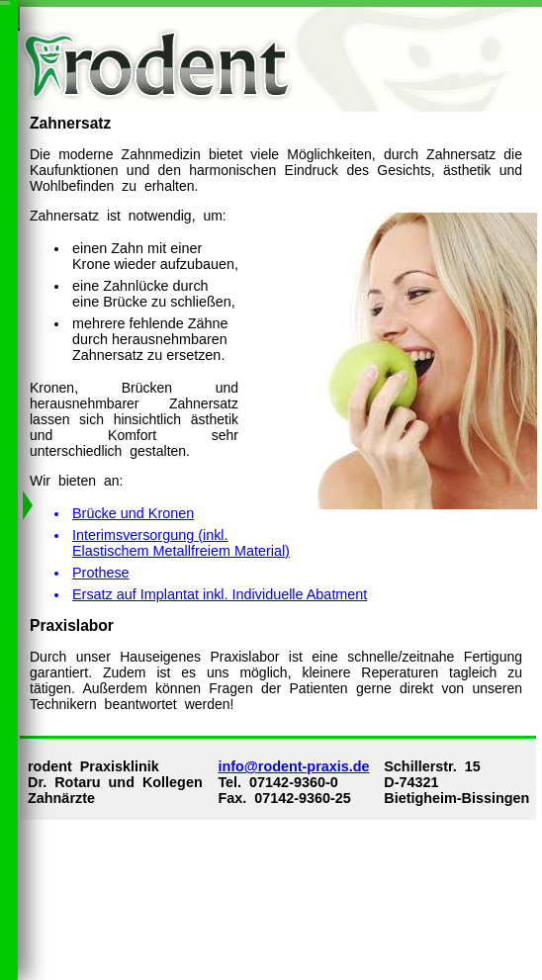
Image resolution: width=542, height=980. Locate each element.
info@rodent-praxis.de (293, 766)
